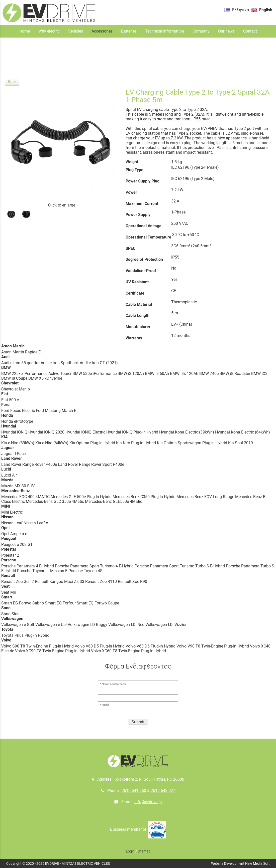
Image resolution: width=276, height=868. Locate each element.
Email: (106, 705)
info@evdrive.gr (148, 802)
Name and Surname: (115, 684)
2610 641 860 (134, 791)
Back (12, 82)
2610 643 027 (163, 791)
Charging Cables (142, 62)
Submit (138, 722)
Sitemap (144, 851)
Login (130, 851)
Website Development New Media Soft (240, 863)
